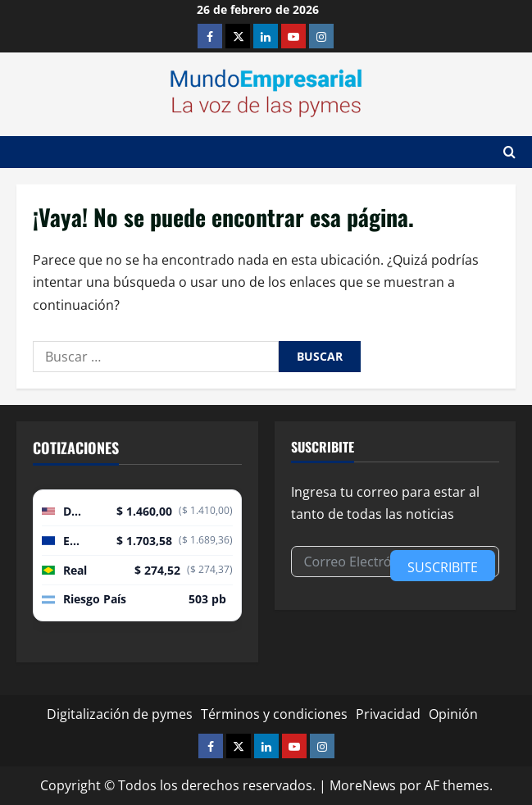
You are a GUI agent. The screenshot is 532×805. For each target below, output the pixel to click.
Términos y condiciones (274, 714)
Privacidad (388, 714)
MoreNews (363, 785)
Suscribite (443, 567)
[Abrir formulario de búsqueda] (509, 152)
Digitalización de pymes (120, 714)
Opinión (453, 714)
